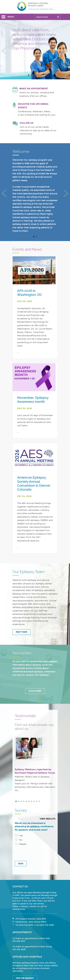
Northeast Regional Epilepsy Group (35, 6)
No (19, 840)
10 (39, 801)
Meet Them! (22, 632)
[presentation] (35, 852)
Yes (19, 836)
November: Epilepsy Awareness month (33, 400)
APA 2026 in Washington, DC (30, 293)
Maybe (21, 844)
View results (47, 819)
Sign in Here (35, 691)
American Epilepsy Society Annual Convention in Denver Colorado (34, 483)
